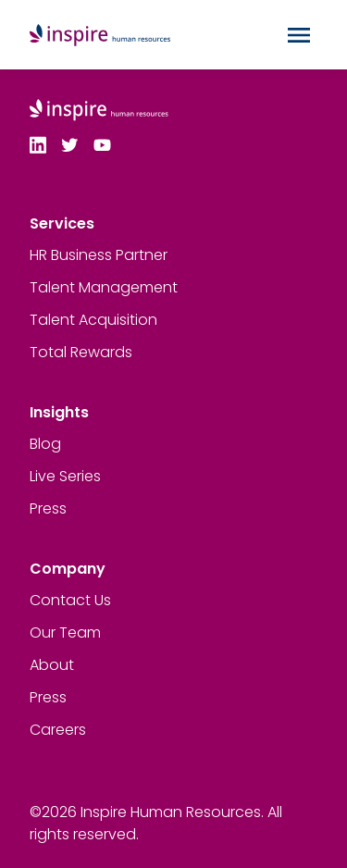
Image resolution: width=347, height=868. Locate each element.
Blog (45, 444)
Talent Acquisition (93, 320)
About (52, 665)
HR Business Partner (99, 255)
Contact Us (70, 600)
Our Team (65, 632)
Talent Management (104, 287)
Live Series (65, 476)
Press (48, 508)
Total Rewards (81, 352)
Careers (58, 730)
